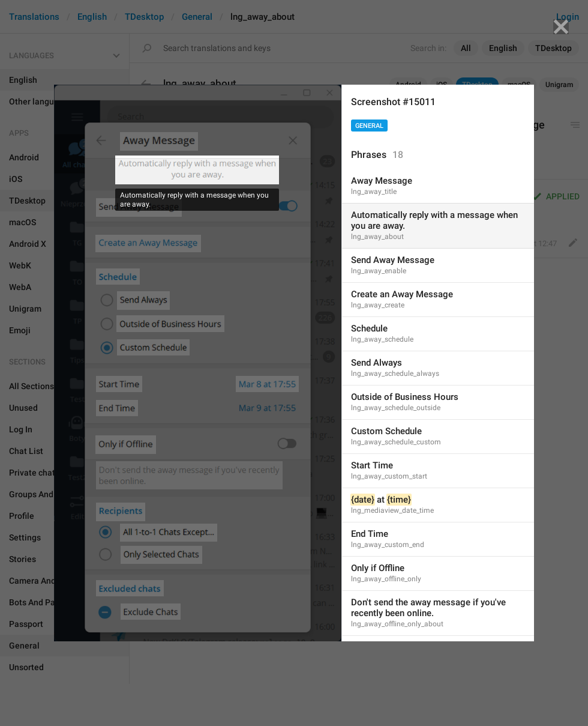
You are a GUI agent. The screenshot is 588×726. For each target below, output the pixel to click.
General (369, 126)
